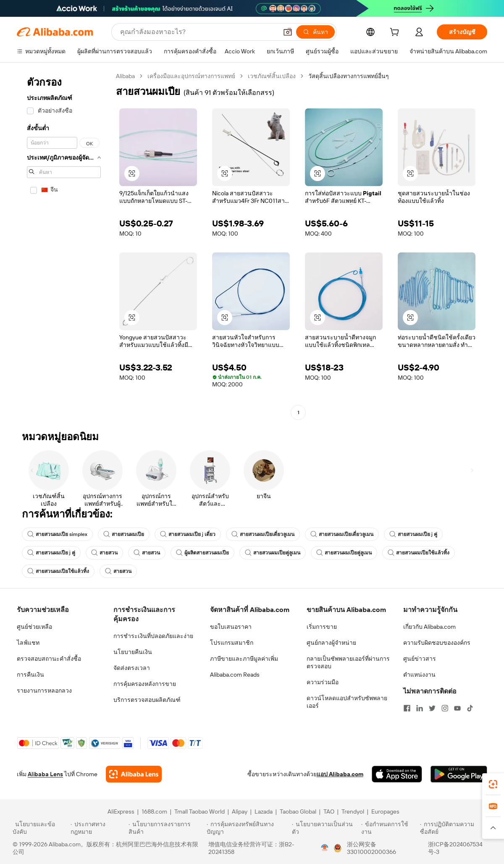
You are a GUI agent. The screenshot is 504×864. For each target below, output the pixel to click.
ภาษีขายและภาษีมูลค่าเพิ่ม (244, 659)
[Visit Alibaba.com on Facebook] (407, 708)
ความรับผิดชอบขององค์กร (437, 643)
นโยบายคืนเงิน (133, 652)
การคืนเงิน (30, 675)
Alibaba (125, 76)
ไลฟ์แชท (28, 643)
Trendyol (353, 811)
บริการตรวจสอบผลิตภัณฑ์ (147, 700)
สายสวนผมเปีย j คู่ (413, 534)
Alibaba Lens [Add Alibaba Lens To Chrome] (45, 774)
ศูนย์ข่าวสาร (420, 659)
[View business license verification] (325, 848)
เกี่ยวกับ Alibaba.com (429, 627)
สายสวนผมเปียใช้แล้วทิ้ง (419, 553)
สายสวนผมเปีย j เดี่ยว (188, 534)
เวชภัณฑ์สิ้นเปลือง (272, 76)
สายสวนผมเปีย (124, 534)
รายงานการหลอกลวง (44, 691)
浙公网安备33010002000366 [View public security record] (371, 848)
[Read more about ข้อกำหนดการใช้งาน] (389, 828)
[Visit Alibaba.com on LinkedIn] (420, 708)
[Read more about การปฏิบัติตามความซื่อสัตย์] (456, 828)
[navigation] (64, 245)
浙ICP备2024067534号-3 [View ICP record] (455, 848)
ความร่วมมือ (323, 682)
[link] (493, 784)
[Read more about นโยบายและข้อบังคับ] (40, 828)
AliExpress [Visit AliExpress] (121, 811)
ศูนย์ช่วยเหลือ (34, 627)
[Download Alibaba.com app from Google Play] (459, 774)
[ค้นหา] (315, 32)
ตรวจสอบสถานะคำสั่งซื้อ (49, 659)
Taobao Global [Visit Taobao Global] (298, 811)
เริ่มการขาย (322, 627)
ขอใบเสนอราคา (231, 627)
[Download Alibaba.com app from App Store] (397, 774)
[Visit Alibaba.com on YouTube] (457, 708)
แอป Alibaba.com (340, 774)
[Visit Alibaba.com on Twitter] (432, 708)
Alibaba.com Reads (235, 675)
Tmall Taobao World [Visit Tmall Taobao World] (199, 811)
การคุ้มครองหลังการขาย (145, 684)
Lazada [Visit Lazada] (264, 811)
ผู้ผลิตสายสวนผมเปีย (202, 553)
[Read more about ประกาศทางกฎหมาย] (98, 828)
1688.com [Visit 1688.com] (154, 811)
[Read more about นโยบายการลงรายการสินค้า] (166, 828)
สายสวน (104, 553)
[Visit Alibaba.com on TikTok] (470, 708)
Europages (385, 811)
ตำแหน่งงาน (419, 675)
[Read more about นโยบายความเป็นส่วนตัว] (325, 828)
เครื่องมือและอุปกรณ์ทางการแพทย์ (191, 76)
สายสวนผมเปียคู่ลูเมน (273, 553)
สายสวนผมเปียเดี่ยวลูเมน (263, 534)
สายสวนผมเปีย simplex (57, 534)
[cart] (396, 33)
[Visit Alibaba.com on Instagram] (445, 708)
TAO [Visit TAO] (329, 811)
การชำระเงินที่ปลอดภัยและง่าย (153, 636)
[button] (288, 32)
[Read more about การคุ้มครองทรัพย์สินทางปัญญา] (248, 828)
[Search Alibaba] (198, 32)
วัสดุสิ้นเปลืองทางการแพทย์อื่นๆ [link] (349, 76)
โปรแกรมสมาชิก (232, 643)
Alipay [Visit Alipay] (240, 811)
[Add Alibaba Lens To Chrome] (134, 774)
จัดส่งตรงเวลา (132, 668)
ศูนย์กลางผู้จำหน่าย (331, 643)
